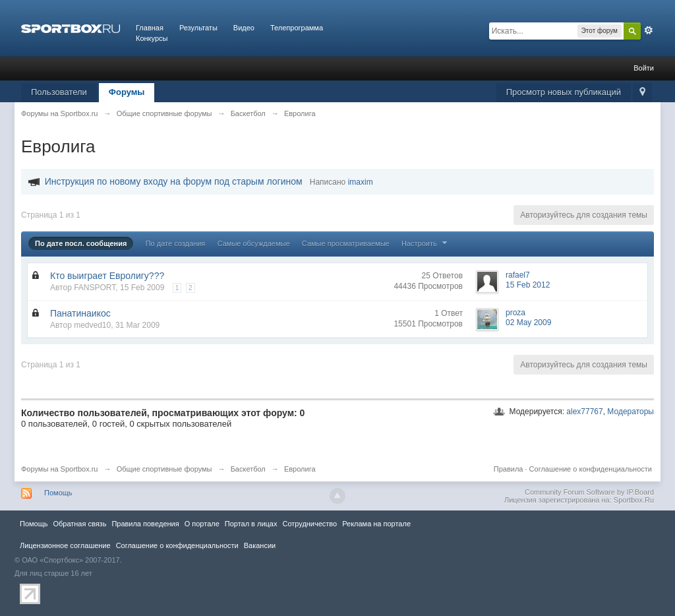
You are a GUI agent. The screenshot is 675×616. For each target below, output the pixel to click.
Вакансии (260, 545)
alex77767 (584, 412)
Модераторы (631, 412)
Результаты (198, 28)
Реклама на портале (376, 524)
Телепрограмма (297, 28)
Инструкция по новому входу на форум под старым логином (174, 181)
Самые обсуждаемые (254, 243)
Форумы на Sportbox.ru (60, 469)
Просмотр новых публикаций (564, 92)
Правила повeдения (145, 524)
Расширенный (649, 30)
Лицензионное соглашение (65, 545)
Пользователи (59, 92)
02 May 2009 (528, 323)
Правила (509, 469)
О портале (202, 524)
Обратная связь (79, 524)
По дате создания (176, 243)
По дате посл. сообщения (81, 243)
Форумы (127, 92)
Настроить (426, 243)
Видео (244, 28)
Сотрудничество (309, 524)
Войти (644, 68)
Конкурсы (152, 38)
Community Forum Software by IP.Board (589, 492)
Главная (150, 28)
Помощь (58, 493)
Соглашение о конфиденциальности (591, 469)
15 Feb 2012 (528, 285)
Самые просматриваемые (346, 243)
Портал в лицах (251, 524)
